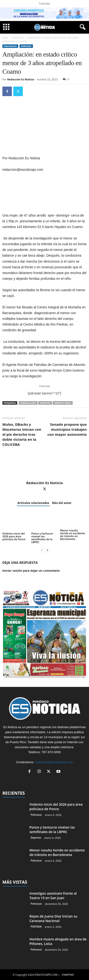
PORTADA (26, 46)
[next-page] (47, 550)
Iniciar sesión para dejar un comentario (31, 571)
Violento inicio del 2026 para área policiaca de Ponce (14, 536)
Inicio (5, 38)
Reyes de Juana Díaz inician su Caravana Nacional (53, 918)
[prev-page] (42, 550)
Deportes (36, 838)
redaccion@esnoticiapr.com (54, 762)
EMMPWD (68, 975)
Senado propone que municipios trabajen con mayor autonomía (67, 429)
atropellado (28, 403)
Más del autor (62, 503)
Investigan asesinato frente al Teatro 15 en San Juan (53, 896)
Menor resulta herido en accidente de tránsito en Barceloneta (73, 535)
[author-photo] (44, 467)
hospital (45, 403)
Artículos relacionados (33, 503)
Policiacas (18, 38)
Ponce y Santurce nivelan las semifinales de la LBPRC (42, 538)
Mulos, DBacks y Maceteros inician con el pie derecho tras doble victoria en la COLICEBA (22, 434)
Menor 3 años (63, 403)
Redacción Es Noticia (21, 79)
